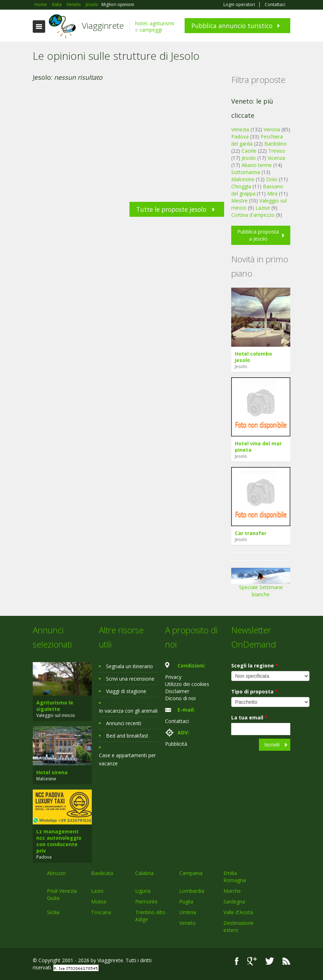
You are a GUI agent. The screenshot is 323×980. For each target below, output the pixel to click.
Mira (272, 193)
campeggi (151, 30)
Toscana (101, 912)
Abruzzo (56, 873)
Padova (240, 137)
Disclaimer (177, 691)
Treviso (277, 151)
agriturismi (162, 23)
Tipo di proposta (255, 691)
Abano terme (257, 165)
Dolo (272, 179)
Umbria (188, 912)
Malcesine (243, 179)
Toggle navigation (39, 27)
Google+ (252, 961)
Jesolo (249, 158)
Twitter (270, 961)
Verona (272, 129)
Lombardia (192, 891)
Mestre (239, 201)
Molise (99, 902)
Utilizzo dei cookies (187, 684)
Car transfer (251, 533)
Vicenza (276, 158)
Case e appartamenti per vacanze (127, 759)
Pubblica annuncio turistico (232, 26)
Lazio (97, 891)
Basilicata (102, 873)
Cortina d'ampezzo (253, 215)
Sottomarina (246, 172)
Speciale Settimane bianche (261, 585)
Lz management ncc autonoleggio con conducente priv (59, 841)
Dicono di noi (180, 698)
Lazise (263, 208)
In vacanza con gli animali (128, 711)
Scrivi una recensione (130, 679)
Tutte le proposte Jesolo (171, 209)
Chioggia (241, 186)
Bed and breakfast (127, 736)
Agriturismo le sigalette (55, 706)
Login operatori (239, 5)
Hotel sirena (52, 772)
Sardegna (234, 902)
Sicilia (53, 912)
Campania (191, 873)
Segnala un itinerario (129, 666)
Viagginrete (103, 25)
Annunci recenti (124, 723)
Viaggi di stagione (126, 691)
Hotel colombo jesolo (253, 357)
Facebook (237, 961)
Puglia (186, 902)
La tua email (249, 717)
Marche (232, 891)
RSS (286, 961)
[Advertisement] (128, 148)
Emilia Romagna (235, 877)
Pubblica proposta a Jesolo (258, 235)
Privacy (173, 677)
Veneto (187, 923)
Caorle (249, 151)
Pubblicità (176, 744)
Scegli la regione (255, 665)
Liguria (143, 891)
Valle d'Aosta (238, 912)
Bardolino (276, 144)
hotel (141, 23)
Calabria (144, 873)
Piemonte (146, 902)
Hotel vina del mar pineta (258, 447)
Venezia (240, 129)
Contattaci (275, 5)
